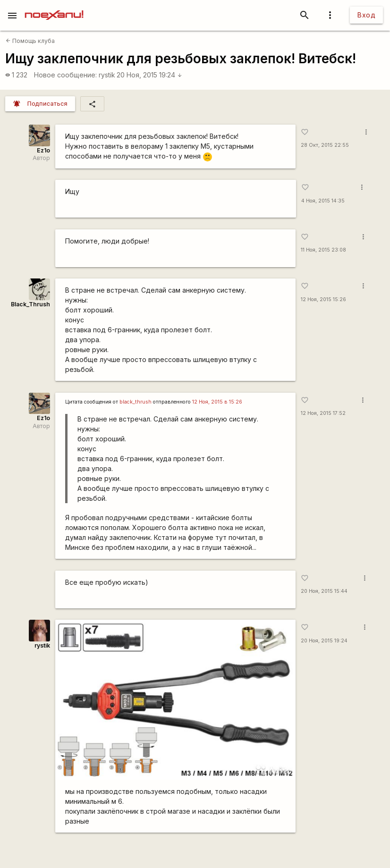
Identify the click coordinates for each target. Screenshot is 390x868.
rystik (107, 75)
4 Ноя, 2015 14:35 (323, 201)
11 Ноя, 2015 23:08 (323, 250)
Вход (366, 15)
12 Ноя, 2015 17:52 (323, 413)
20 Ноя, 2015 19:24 (149, 75)
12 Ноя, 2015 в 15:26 (217, 402)
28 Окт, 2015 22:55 (325, 145)
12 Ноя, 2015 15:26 (323, 299)
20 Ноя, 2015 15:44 (324, 591)
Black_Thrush (30, 304)
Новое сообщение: (65, 75)
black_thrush (136, 402)
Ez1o (43, 150)
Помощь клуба (30, 41)
